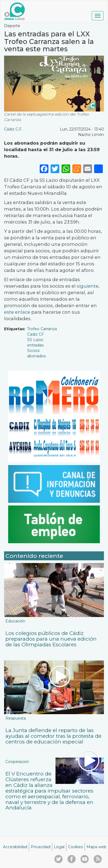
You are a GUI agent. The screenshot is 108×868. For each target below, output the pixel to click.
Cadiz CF (36, 334)
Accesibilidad (15, 847)
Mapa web (96, 847)
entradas (35, 345)
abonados (36, 356)
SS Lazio (35, 340)
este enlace (17, 312)
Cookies (75, 847)
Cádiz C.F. (13, 129)
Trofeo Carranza (42, 329)
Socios (33, 351)
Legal (59, 847)
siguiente (87, 286)
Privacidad (41, 847)
